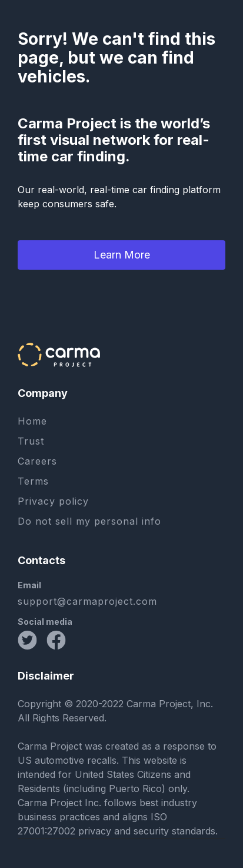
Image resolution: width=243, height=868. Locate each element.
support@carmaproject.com (87, 601)
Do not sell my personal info (89, 521)
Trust (31, 441)
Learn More (122, 255)
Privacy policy (53, 501)
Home (32, 421)
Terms (33, 481)
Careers (37, 461)
